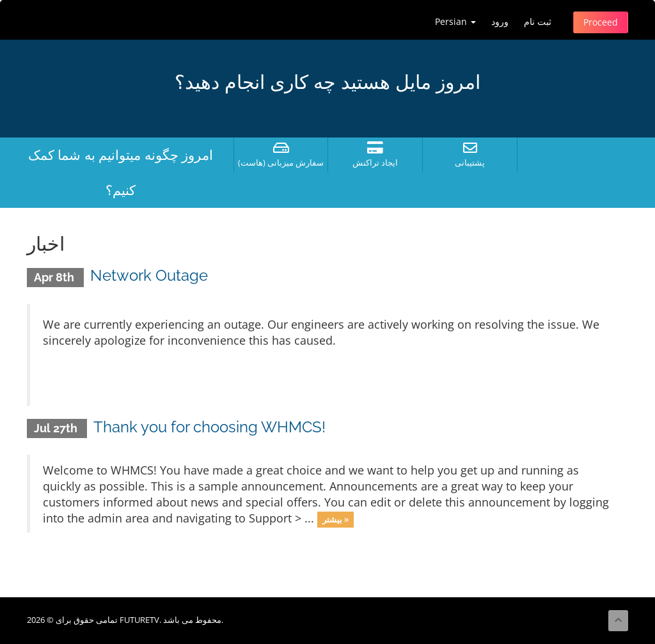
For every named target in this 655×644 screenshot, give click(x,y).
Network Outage (149, 275)
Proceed (601, 22)
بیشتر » (335, 519)
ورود (500, 21)
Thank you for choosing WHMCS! (209, 427)
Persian (455, 21)
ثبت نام (538, 21)
